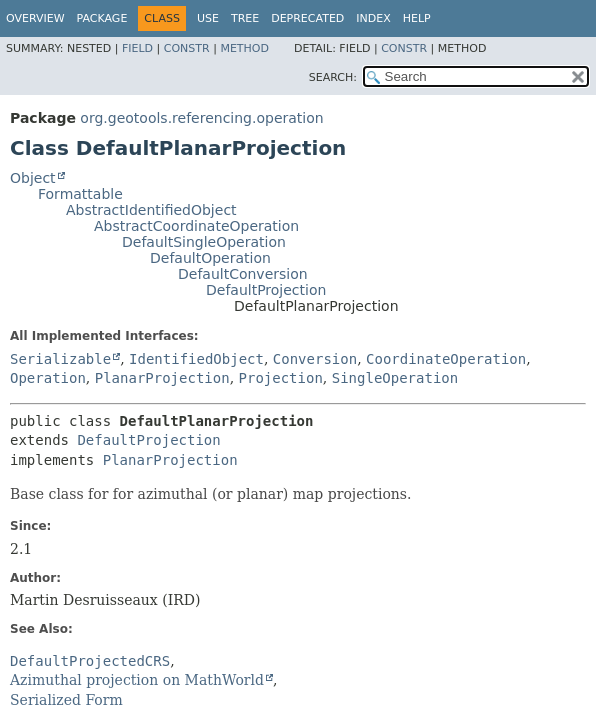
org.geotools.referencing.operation (201, 118)
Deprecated (307, 18)
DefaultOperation (210, 258)
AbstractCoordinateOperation (196, 226)
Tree (245, 18)
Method (244, 48)
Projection (281, 378)
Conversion (315, 359)
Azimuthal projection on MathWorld (137, 680)
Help (417, 18)
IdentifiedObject (196, 359)
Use (208, 18)
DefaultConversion (243, 274)
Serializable (60, 359)
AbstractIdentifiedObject (151, 210)
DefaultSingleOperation (204, 242)
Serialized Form (66, 700)
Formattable (80, 194)
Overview (35, 18)
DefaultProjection (266, 290)
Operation (48, 378)
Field (137, 48)
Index (373, 18)
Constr (187, 48)
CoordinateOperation (446, 359)
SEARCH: (333, 77)
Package (102, 18)
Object (33, 178)
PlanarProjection (162, 378)
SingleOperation (395, 378)
